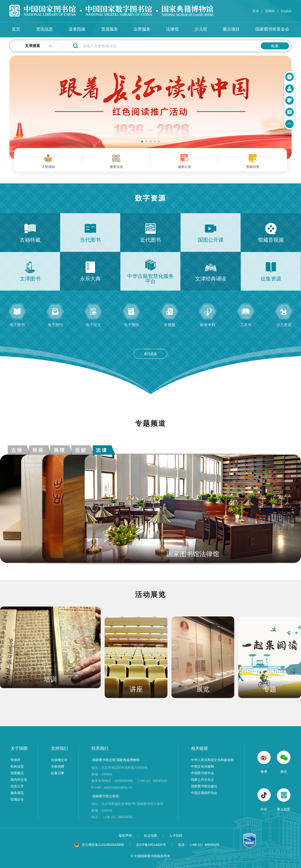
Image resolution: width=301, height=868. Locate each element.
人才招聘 (176, 836)
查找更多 (150, 354)
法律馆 (172, 29)
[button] (142, 142)
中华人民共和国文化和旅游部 (212, 760)
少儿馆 (201, 29)
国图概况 (17, 773)
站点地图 (151, 836)
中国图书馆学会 (202, 773)
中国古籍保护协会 (204, 793)
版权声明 (126, 836)
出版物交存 (59, 760)
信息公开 (17, 786)
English (286, 11)
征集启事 (58, 773)
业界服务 (142, 29)
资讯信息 (44, 29)
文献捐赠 (58, 766)
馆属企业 (17, 799)
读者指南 (77, 29)
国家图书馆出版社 (204, 786)
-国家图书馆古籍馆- (106, 796)
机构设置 (17, 766)
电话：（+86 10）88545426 (199, 845)
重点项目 (231, 29)
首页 (16, 29)
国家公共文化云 (202, 780)
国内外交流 (19, 780)
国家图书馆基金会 (272, 29)
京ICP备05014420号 (151, 845)
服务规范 (17, 793)
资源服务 (110, 29)
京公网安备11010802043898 (103, 845)
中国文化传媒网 (202, 766)
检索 (275, 46)
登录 (256, 11)
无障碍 (270, 11)
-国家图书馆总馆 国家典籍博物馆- (116, 760)
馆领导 (16, 760)
